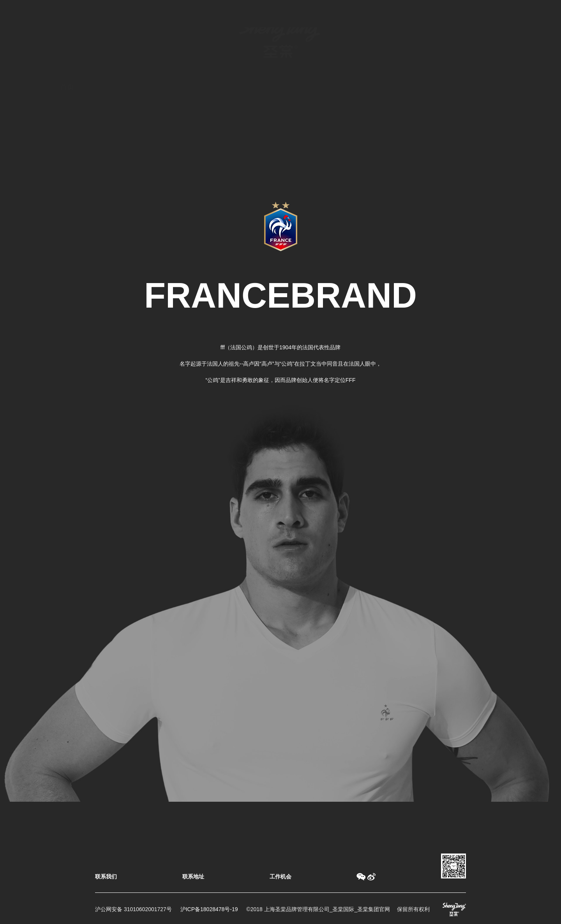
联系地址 (193, 876)
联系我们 (106, 876)
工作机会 (280, 876)
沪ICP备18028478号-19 (209, 909)
